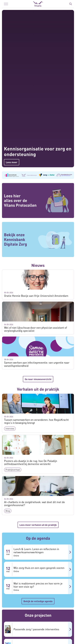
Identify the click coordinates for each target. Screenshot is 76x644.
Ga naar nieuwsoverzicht (38, 379)
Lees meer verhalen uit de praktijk (38, 525)
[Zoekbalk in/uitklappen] (71, 4)
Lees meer (12, 162)
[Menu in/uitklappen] (6, 4)
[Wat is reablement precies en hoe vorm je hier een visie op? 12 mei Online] (38, 586)
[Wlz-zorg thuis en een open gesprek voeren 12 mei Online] (38, 569)
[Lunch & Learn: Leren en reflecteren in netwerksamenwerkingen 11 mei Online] (38, 552)
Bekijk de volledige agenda (38, 601)
